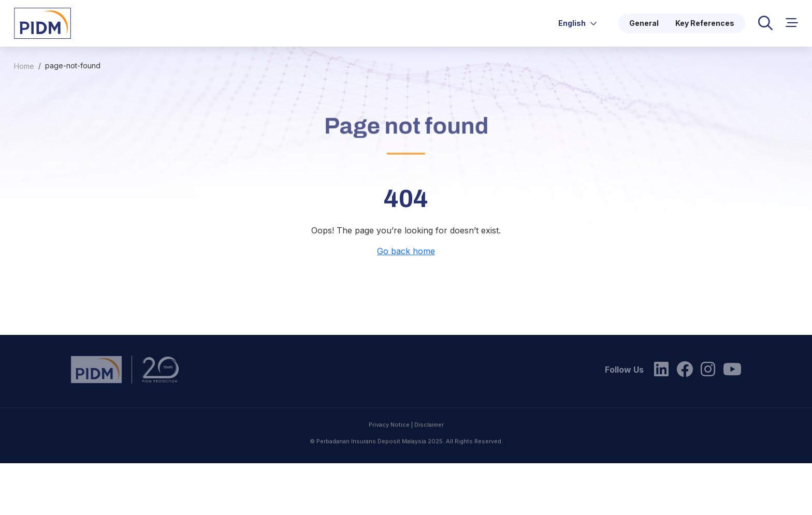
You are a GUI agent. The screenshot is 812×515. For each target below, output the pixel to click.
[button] (792, 23)
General (644, 23)
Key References (705, 23)
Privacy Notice (389, 447)
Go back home (406, 251)
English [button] (578, 23)
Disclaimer (429, 447)
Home (24, 66)
